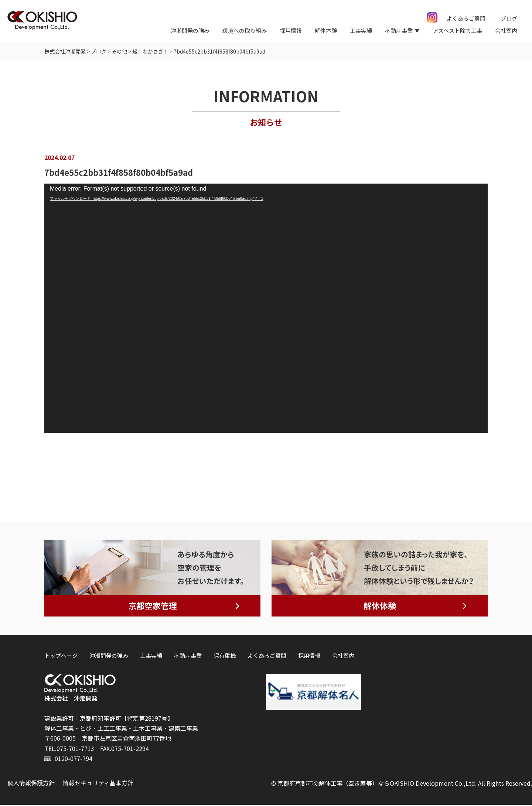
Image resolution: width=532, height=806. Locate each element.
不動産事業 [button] (399, 30)
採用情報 (291, 30)
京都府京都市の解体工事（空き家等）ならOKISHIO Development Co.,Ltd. (377, 784)
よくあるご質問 (466, 18)
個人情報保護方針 (31, 784)
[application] (266, 310)
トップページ (61, 657)
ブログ (509, 18)
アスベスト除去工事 (457, 30)
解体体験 (326, 30)
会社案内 (506, 30)
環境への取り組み (245, 30)
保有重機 (225, 657)
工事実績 (361, 30)
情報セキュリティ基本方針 (98, 784)
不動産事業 (188, 657)
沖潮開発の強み (190, 30)
